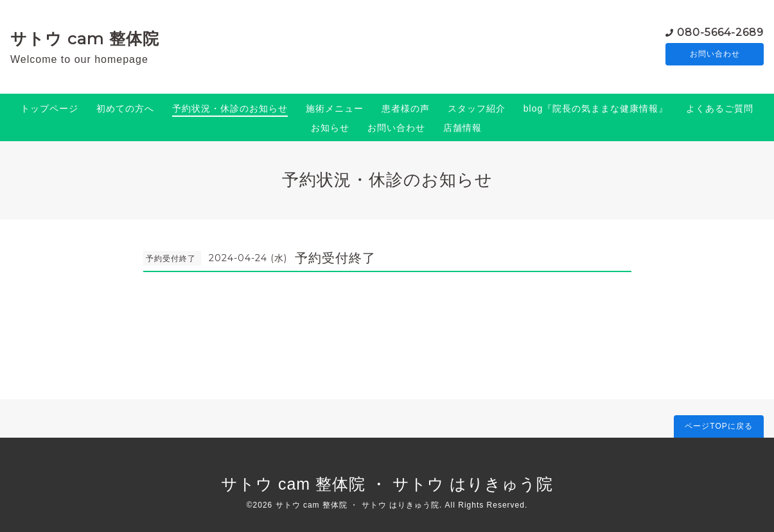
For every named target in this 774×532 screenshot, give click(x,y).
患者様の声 (406, 108)
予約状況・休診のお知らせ (230, 108)
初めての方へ (125, 108)
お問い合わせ (715, 55)
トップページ (49, 108)
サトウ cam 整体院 (85, 39)
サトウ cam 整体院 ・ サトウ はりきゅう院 (387, 484)
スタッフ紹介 (477, 108)
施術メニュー (335, 108)
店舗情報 (462, 128)
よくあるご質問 (720, 108)
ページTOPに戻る (718, 426)
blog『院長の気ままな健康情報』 (596, 108)
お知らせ (330, 128)
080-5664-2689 (720, 32)
